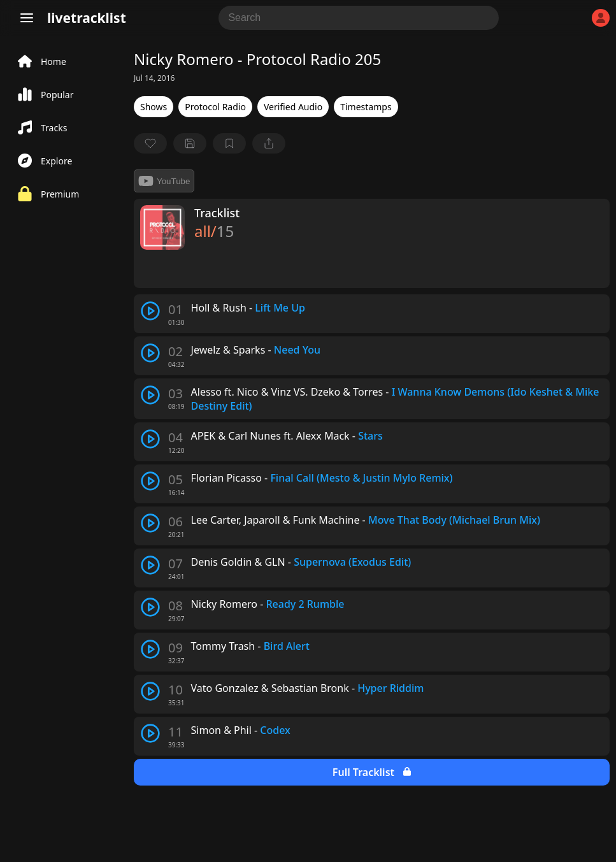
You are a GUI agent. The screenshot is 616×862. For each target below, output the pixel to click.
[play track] (150, 311)
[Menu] (27, 18)
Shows (154, 107)
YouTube (164, 181)
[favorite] (150, 143)
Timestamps (366, 107)
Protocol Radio (215, 107)
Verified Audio (293, 107)
